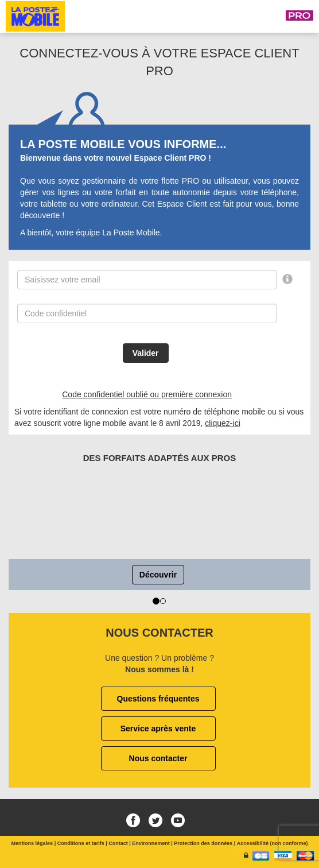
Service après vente (158, 728)
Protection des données (203, 843)
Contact (118, 843)
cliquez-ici (222, 423)
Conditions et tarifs (81, 843)
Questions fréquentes (158, 699)
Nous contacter (158, 758)
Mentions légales (32, 843)
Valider (146, 353)
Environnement (151, 843)
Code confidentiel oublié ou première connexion (147, 394)
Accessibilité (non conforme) (273, 843)
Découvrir (158, 575)
